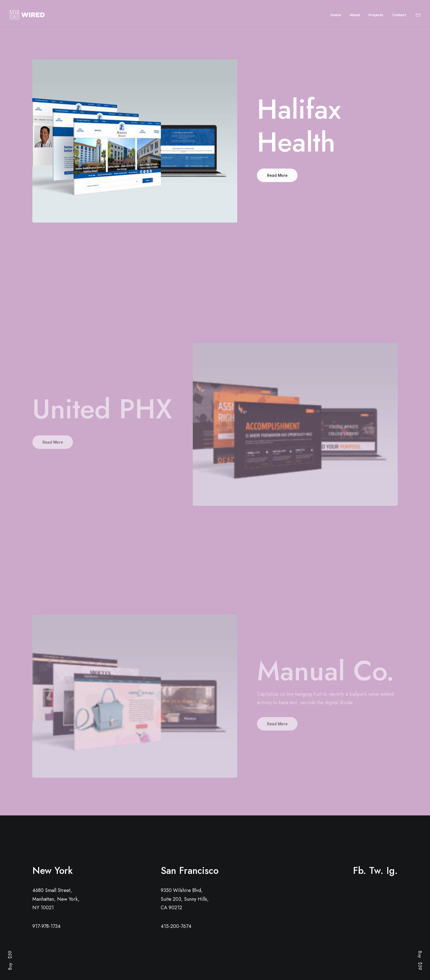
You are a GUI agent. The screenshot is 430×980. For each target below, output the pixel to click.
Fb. (360, 871)
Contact (399, 15)
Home (336, 15)
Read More (277, 177)
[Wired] (27, 15)
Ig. (392, 871)
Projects (376, 15)
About (355, 15)
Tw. (376, 871)
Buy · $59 (10, 960)
